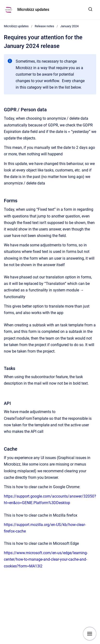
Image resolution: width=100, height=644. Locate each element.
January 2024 (69, 26)
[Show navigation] (90, 634)
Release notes (44, 26)
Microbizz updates (33, 10)
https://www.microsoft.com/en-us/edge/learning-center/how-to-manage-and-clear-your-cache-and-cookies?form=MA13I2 (46, 559)
